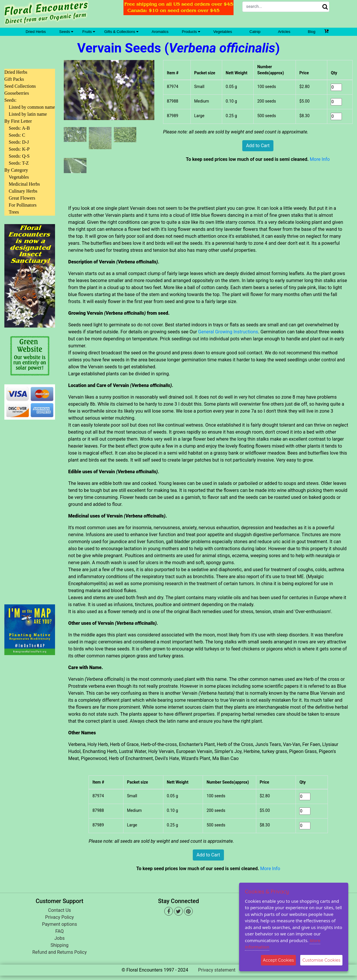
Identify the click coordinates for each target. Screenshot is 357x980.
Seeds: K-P (19, 149)
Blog (312, 32)
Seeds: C (17, 135)
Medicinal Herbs (24, 184)
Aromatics (160, 32)
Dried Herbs (36, 32)
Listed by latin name (28, 114)
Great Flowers (22, 198)
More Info (320, 159)
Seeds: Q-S (19, 156)
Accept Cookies (279, 960)
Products (191, 32)
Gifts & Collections (121, 32)
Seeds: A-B (19, 128)
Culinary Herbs (23, 191)
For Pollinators (23, 205)
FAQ (60, 931)
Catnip (255, 32)
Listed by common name (32, 107)
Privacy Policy (60, 917)
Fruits (89, 32)
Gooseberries (17, 93)
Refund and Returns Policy (60, 952)
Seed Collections (20, 86)
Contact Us (60, 910)
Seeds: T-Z (19, 163)
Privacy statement (217, 970)
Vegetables (223, 32)
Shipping (59, 945)
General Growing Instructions (228, 332)
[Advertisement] (30, 509)
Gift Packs (14, 79)
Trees (14, 212)
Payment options (59, 924)
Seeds (66, 32)
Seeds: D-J (19, 142)
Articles (284, 32)
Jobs (60, 938)
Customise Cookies (321, 960)
